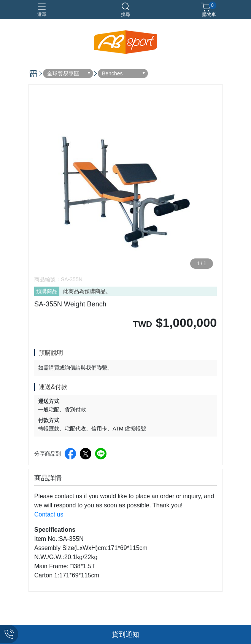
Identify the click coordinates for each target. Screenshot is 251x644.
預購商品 (47, 291)
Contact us (49, 514)
